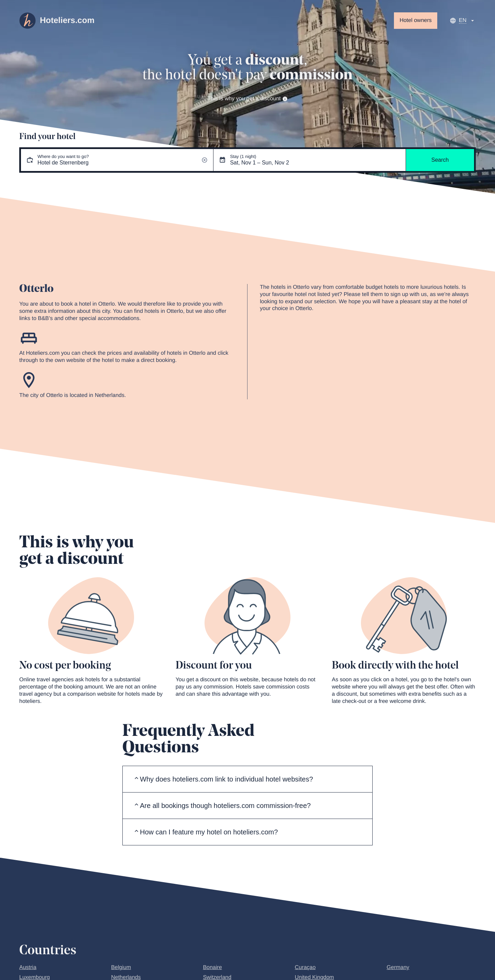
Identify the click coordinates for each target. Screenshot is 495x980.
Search (440, 160)
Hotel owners (415, 20)
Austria (28, 967)
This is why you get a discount (247, 99)
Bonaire (212, 967)
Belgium (121, 967)
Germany (398, 967)
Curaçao (305, 967)
